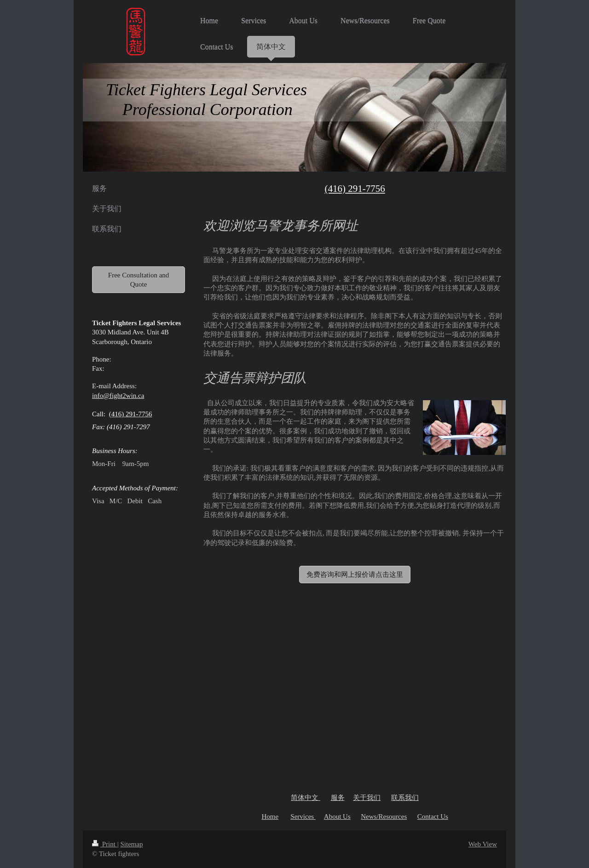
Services (303, 816)
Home (270, 816)
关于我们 (367, 798)
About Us (337, 816)
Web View (483, 844)
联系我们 (405, 798)
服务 (338, 798)
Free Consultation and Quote (139, 280)
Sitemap (131, 844)
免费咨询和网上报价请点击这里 (355, 575)
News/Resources (384, 816)
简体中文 (306, 798)
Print (105, 844)
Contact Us (433, 816)
